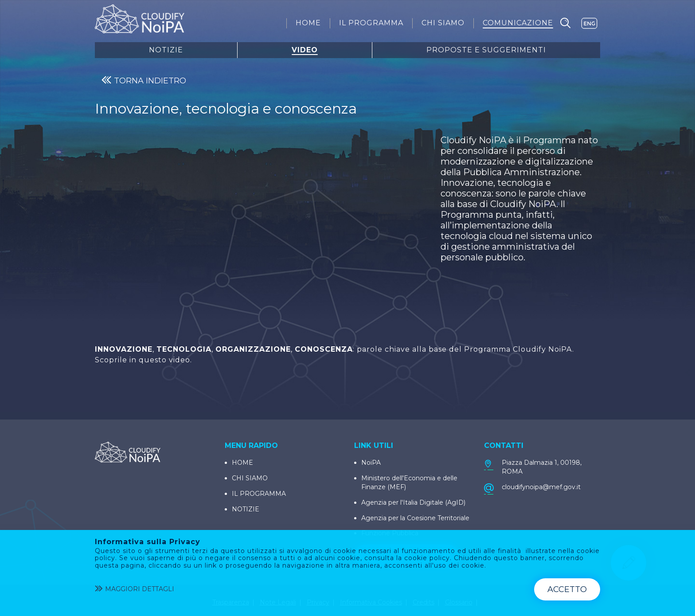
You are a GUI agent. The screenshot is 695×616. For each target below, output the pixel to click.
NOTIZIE (246, 509)
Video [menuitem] (305, 50)
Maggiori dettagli (135, 589)
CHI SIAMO (250, 478)
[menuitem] (308, 23)
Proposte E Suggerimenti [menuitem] (486, 50)
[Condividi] (688, 373)
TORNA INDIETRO (144, 81)
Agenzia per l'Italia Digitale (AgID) (413, 502)
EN (589, 23)
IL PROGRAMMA (259, 494)
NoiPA (371, 463)
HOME (242, 463)
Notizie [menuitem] (166, 50)
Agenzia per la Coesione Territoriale (415, 518)
